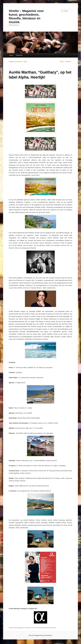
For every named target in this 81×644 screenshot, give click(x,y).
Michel (40, 628)
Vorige (61, 62)
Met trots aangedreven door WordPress (41, 635)
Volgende (69, 62)
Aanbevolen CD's (30, 628)
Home (11, 55)
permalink (53, 628)
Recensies (19, 55)
